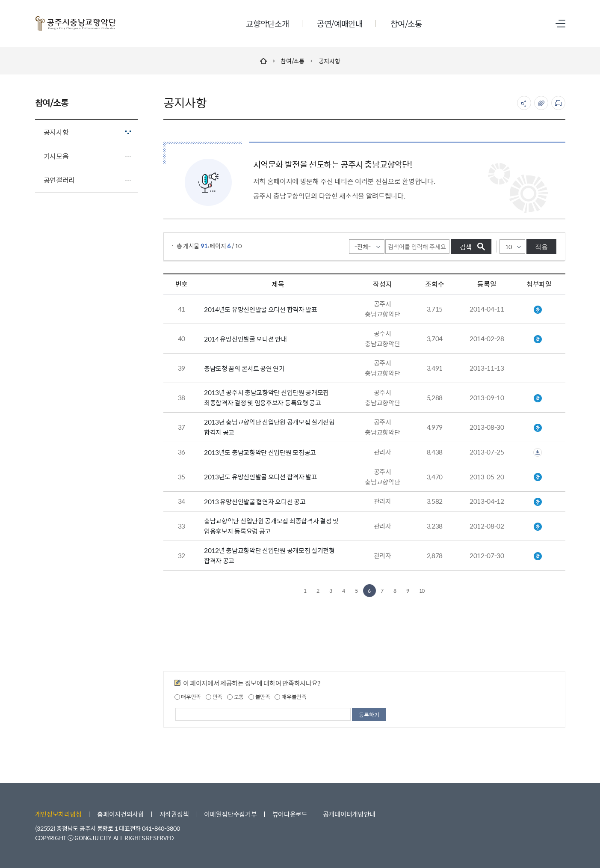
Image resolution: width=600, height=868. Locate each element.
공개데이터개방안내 (349, 814)
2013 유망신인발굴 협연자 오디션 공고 (255, 501)
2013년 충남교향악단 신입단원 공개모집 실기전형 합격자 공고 (269, 427)
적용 (541, 247)
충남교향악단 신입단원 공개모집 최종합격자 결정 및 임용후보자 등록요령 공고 (271, 526)
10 (422, 591)
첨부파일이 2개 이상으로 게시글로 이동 (538, 452)
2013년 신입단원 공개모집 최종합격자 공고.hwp (538, 398)
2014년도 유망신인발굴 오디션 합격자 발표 (261, 309)
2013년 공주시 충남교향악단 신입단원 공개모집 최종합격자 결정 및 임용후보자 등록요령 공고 (266, 397)
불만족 (259, 697)
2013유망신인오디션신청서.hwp (538, 502)
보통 (235, 697)
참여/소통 (293, 61)
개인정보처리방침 (59, 814)
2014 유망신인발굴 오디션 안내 (245, 339)
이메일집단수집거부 (230, 814)
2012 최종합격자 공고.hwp (538, 527)
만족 (214, 697)
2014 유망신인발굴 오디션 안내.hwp (538, 339)
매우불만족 (290, 697)
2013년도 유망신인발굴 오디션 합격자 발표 (261, 477)
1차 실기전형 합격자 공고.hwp (538, 428)
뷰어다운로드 (290, 814)
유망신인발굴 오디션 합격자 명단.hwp (538, 310)
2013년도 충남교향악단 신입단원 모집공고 (260, 452)
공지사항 (330, 61)
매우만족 (188, 697)
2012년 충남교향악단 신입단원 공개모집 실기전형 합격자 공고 (269, 555)
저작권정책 (174, 814)
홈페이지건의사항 (121, 814)
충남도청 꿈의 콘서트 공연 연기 (244, 368)
